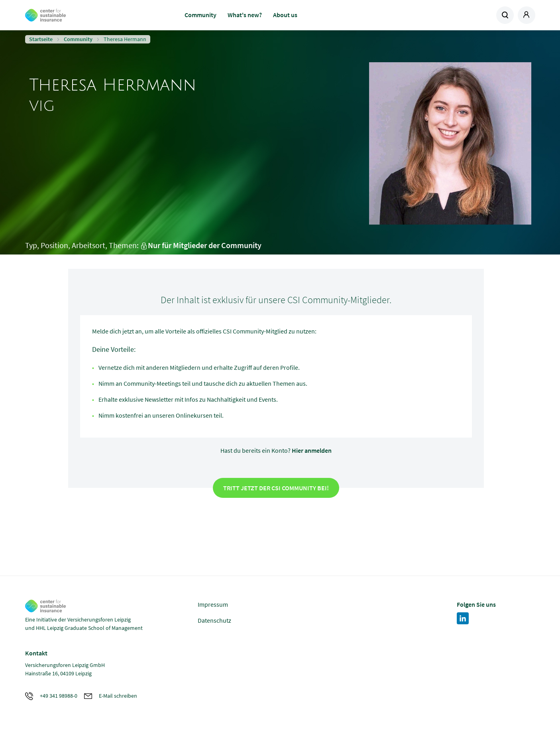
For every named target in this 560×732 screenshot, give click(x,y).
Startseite (41, 39)
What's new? (245, 15)
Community (200, 15)
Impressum (213, 604)
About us (285, 15)
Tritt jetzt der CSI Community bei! (276, 488)
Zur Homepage (82, 15)
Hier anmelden (312, 450)
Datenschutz (214, 620)
